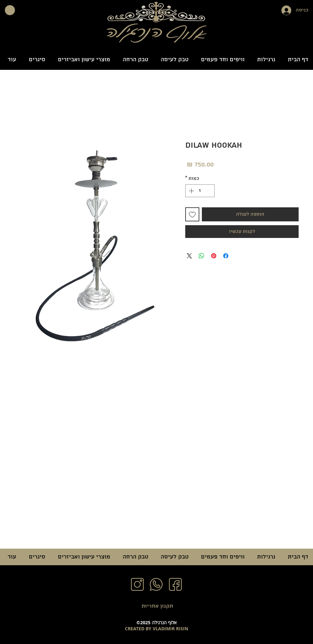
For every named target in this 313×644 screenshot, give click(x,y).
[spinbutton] (200, 191)
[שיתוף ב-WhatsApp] (202, 256)
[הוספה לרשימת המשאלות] (192, 214)
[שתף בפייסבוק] (226, 256)
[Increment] (191, 191)
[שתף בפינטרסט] (214, 256)
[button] (10, 10)
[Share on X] (189, 256)
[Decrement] (209, 191)
